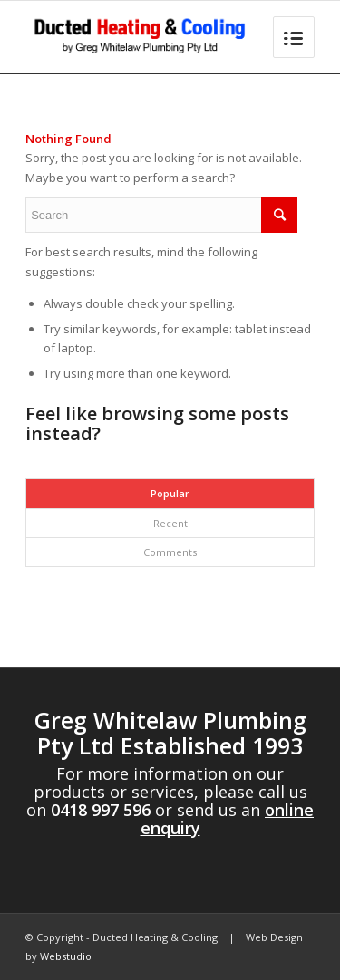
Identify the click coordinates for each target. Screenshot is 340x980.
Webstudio (66, 956)
